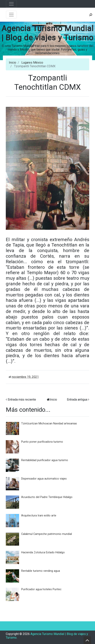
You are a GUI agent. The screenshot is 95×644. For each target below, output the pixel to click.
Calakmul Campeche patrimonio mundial (47, 534)
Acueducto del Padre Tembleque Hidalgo (47, 497)
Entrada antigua (77, 400)
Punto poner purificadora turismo (42, 442)
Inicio (13, 63)
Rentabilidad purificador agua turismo (45, 460)
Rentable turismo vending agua (41, 571)
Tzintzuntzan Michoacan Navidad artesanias (49, 424)
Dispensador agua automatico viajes (44, 479)
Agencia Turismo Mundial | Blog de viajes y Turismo (48, 33)
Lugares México (32, 63)
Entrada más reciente (22, 400)
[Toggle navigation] (11, 4)
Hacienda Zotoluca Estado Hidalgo (43, 552)
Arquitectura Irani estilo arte (39, 516)
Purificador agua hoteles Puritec (41, 589)
